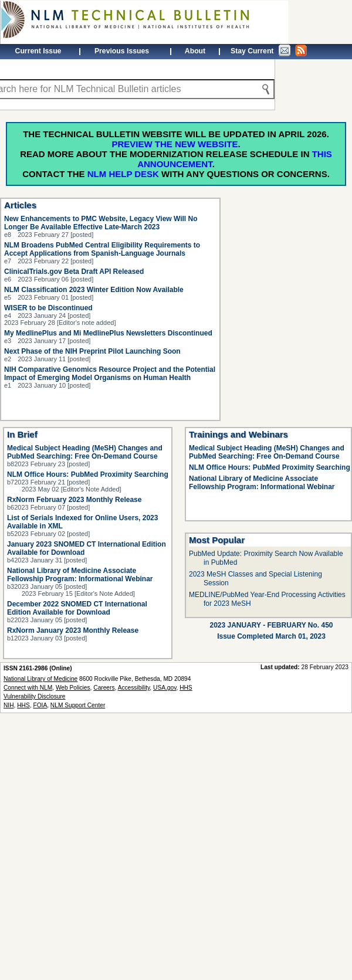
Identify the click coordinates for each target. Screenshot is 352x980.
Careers (104, 688)
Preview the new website (175, 144)
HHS (23, 705)
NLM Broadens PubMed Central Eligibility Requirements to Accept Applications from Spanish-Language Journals (102, 249)
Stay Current (269, 50)
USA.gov (165, 688)
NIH (9, 705)
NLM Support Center (78, 705)
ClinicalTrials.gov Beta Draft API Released (74, 272)
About (195, 51)
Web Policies (73, 688)
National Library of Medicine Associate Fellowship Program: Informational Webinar (80, 575)
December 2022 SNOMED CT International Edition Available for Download (77, 608)
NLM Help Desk (123, 174)
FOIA (40, 705)
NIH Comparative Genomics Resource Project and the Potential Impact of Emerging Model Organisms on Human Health (110, 374)
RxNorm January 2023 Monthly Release (73, 630)
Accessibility (134, 688)
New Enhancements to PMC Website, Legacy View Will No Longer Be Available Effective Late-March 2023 (101, 223)
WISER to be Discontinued (48, 308)
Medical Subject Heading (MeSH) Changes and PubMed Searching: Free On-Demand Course (85, 452)
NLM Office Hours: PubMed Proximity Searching (88, 474)
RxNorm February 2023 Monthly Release (74, 500)
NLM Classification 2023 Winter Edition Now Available (94, 290)
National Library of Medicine (40, 679)
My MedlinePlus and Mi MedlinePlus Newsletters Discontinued (108, 333)
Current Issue (38, 51)
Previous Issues (122, 51)
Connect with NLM (28, 688)
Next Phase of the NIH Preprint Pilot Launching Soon (92, 351)
